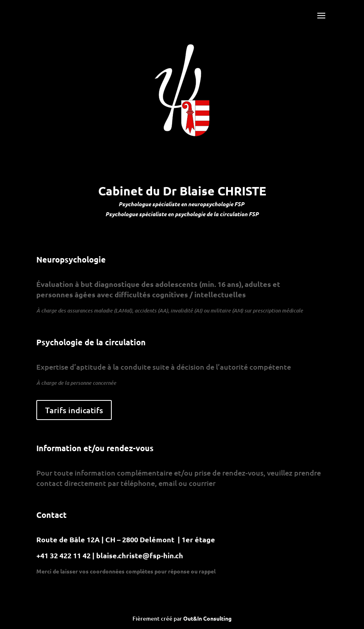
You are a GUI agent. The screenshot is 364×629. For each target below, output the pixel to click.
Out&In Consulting (207, 618)
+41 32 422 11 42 (64, 555)
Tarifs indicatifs (74, 410)
